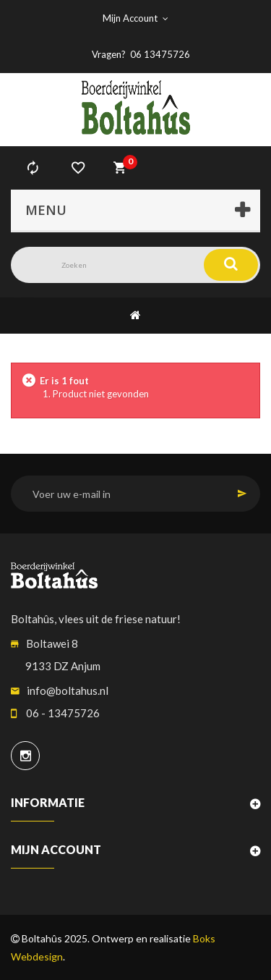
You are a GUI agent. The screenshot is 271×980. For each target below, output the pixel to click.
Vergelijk (33, 168)
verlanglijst (78, 168)
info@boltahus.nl (68, 690)
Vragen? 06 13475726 (141, 54)
